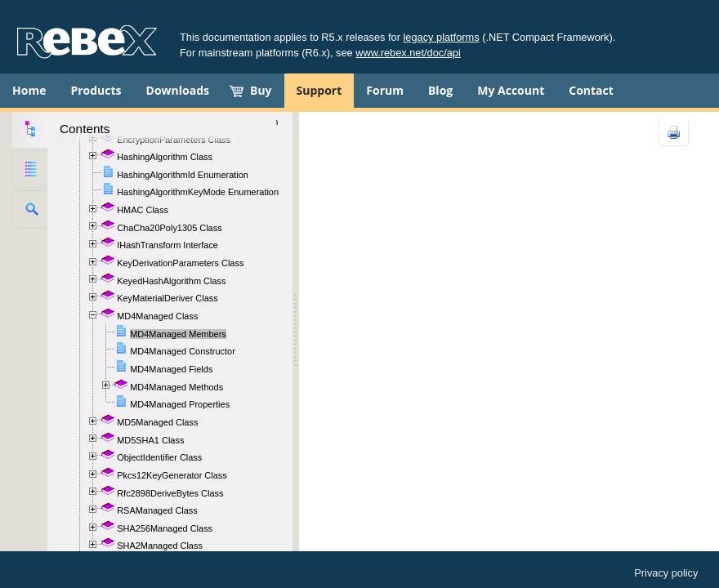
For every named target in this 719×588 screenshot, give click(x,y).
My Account (511, 90)
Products (96, 90)
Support (319, 90)
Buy (261, 90)
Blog (440, 90)
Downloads (178, 90)
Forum (385, 90)
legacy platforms (442, 37)
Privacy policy (666, 573)
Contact (591, 90)
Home (29, 90)
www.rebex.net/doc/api (408, 53)
